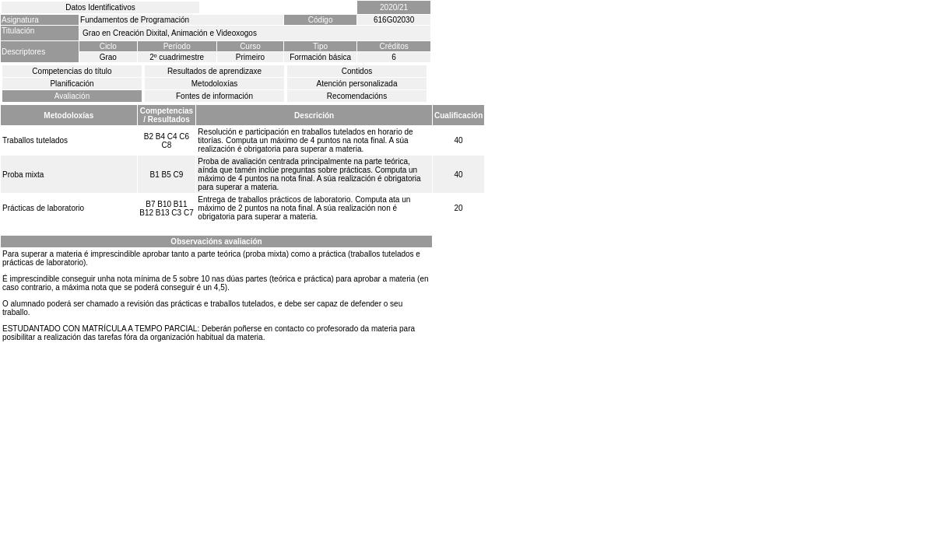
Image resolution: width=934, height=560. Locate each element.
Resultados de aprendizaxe (214, 71)
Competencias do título (72, 71)
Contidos (357, 71)
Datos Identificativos (100, 7)
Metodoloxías (214, 84)
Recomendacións (357, 96)
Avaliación (72, 96)
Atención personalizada (357, 84)
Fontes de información (214, 96)
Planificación (72, 84)
